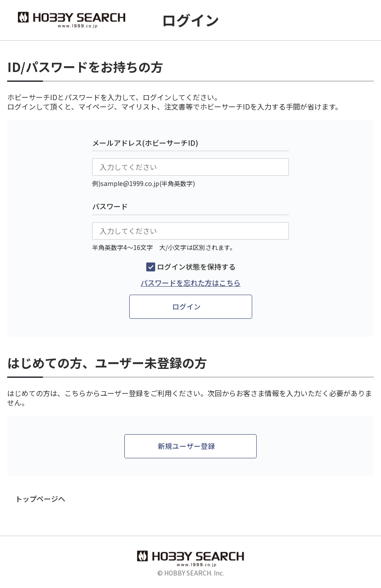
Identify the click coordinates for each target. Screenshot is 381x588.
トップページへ (40, 499)
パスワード (110, 206)
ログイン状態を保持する (196, 267)
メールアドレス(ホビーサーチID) (145, 143)
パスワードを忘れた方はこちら (190, 283)
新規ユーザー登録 (186, 447)
